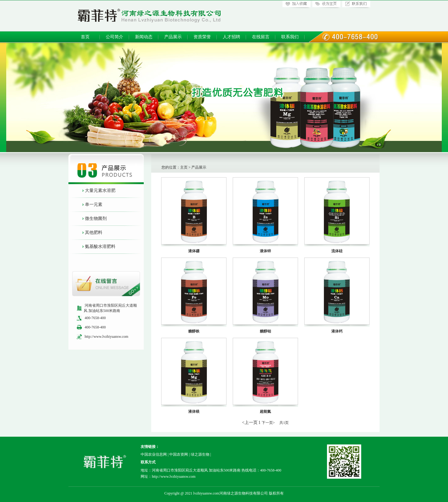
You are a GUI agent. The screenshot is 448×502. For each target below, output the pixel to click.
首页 (85, 37)
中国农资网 (179, 454)
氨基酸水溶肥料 (100, 246)
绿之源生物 (200, 454)
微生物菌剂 (96, 218)
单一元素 (94, 205)
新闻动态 (144, 37)
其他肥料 (94, 232)
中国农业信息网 (154, 454)
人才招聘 (231, 37)
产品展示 (173, 37)
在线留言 (261, 37)
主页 (184, 167)
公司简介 (114, 37)
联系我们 (290, 37)
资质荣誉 (202, 37)
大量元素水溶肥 (100, 191)
